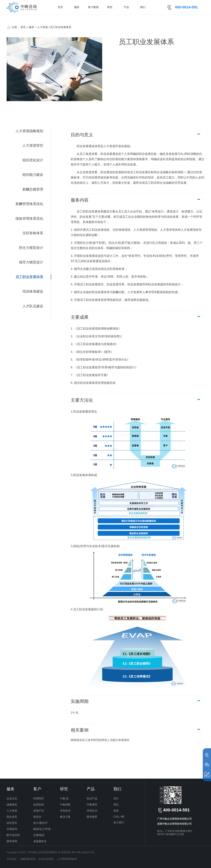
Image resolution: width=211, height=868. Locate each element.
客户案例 (93, 7)
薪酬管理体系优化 (29, 204)
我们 (143, 7)
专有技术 (65, 811)
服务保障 (12, 841)
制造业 (37, 817)
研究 (110, 7)
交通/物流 (39, 835)
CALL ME (119, 817)
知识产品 (92, 798)
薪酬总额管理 (33, 189)
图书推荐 (92, 817)
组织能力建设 (33, 175)
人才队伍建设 (33, 306)
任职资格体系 (33, 233)
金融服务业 (40, 841)
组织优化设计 (33, 160)
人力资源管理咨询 (67, 859)
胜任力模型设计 (31, 248)
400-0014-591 (186, 7)
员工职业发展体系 (29, 277)
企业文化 (12, 798)
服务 (77, 7)
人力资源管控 (33, 145)
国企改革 (12, 817)
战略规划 (12, 805)
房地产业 (39, 811)
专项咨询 (12, 829)
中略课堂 (92, 805)
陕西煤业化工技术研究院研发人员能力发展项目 (100, 740)
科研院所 (39, 798)
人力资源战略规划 (29, 131)
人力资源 (12, 811)
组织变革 (12, 823)
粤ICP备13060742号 (83, 852)
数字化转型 (13, 835)
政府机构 (39, 805)
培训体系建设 (33, 291)
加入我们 (119, 822)
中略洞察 (65, 805)
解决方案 (65, 817)
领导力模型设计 (31, 262)
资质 (116, 811)
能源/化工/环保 (42, 829)
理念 (116, 805)
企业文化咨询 (46, 859)
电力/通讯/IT (40, 823)
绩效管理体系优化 (29, 218)
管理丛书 (92, 811)
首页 (60, 7)
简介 (116, 798)
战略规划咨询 (28, 859)
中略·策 (64, 798)
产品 (126, 7)
